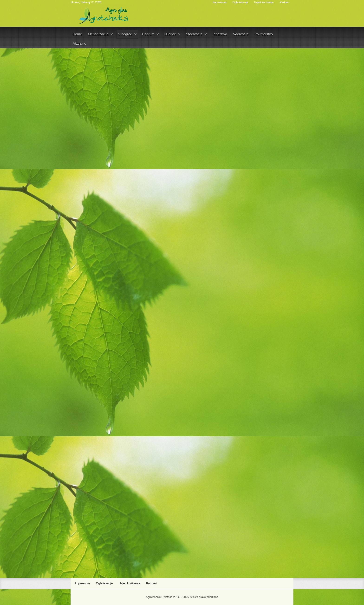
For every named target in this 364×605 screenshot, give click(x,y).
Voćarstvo (241, 34)
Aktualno (79, 43)
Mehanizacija (98, 34)
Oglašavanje (240, 2)
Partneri (285, 2)
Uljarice (170, 34)
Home (77, 34)
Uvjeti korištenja (264, 2)
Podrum (148, 34)
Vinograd (125, 34)
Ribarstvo (220, 34)
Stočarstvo (194, 34)
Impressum (219, 2)
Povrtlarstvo (264, 34)
